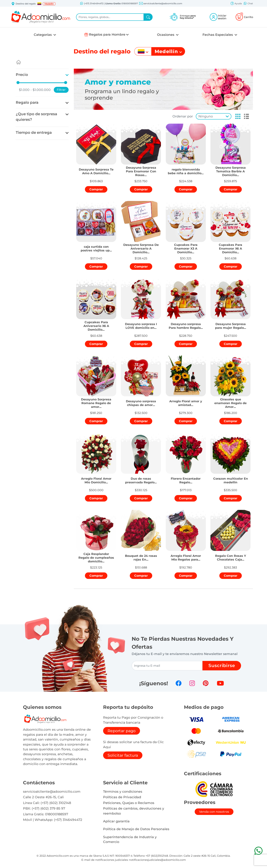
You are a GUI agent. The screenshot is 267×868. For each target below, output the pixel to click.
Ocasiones (166, 35)
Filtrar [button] (61, 90)
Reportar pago (122, 731)
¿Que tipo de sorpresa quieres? (36, 117)
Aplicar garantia (116, 821)
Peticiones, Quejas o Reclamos (129, 803)
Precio (22, 75)
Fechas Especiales (218, 35)
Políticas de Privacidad (122, 797)
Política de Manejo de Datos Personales (136, 829)
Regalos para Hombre (107, 34)
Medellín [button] (49, 4)
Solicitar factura (123, 755)
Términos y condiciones (123, 791)
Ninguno (206, 116)
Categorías (43, 35)
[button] (39, 4)
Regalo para (27, 102)
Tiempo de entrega (34, 132)
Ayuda (236, 4)
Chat (248, 4)
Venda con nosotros (214, 812)
